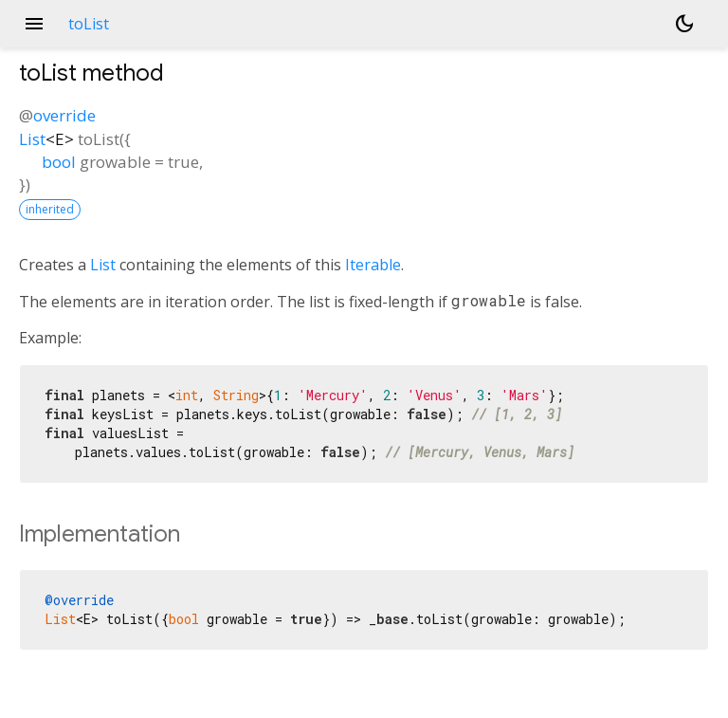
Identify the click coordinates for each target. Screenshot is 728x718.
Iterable (373, 265)
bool (59, 162)
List (32, 139)
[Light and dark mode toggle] (684, 24)
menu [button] (34, 24)
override (64, 115)
